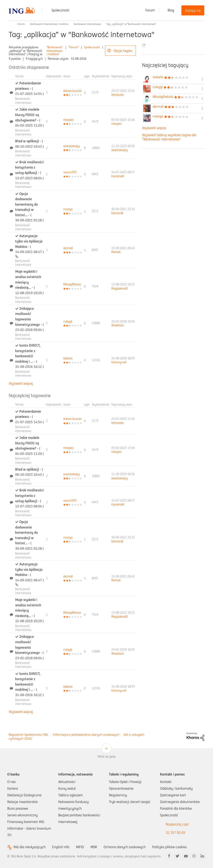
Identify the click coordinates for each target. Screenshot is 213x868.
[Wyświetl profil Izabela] (68, 358)
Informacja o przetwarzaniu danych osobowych (86, 735)
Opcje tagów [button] (123, 51)
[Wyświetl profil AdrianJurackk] (72, 91)
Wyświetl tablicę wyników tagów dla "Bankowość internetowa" (169, 137)
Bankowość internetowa (87, 24)
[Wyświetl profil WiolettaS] (118, 325)
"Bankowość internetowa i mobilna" (54, 51)
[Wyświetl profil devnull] (68, 248)
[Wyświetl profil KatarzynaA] (119, 362)
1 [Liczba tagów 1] (202, 79)
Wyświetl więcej (21, 383)
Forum (150, 10)
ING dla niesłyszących (30, 847)
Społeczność (60, 10)
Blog (171, 10)
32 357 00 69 (175, 833)
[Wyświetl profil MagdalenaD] (120, 289)
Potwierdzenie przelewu (29, 88)
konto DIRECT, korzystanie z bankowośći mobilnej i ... (29, 356)
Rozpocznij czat (177, 824)
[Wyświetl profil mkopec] (69, 120)
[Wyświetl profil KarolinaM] (118, 176)
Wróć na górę (106, 757)
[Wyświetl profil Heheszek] (118, 95)
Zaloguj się (193, 10)
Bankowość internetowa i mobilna (49, 24)
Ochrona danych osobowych (125, 847)
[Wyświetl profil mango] (68, 209)
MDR (94, 847)
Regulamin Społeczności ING (28, 735)
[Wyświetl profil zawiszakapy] (71, 146)
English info (61, 847)
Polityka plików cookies (170, 847)
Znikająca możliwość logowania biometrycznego (29, 319)
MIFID (80, 847)
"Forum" (74, 47)
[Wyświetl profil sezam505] (70, 172)
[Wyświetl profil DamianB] (117, 213)
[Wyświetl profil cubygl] (68, 321)
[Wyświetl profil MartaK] (116, 252)
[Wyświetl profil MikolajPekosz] (72, 284)
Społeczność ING (10, 24)
